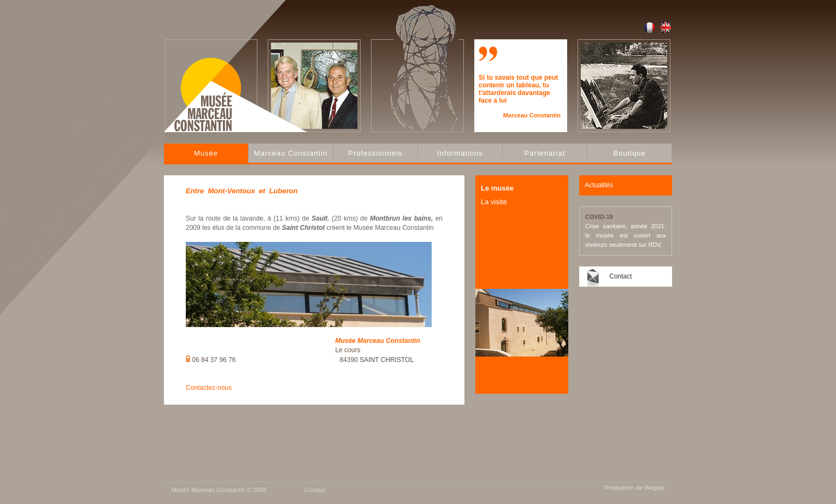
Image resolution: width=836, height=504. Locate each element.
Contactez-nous (209, 388)
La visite (494, 202)
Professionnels (375, 153)
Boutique (629, 153)
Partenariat (545, 153)
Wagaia (654, 488)
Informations (460, 153)
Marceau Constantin (291, 153)
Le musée (497, 188)
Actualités (599, 185)
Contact (620, 276)
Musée (206, 153)
